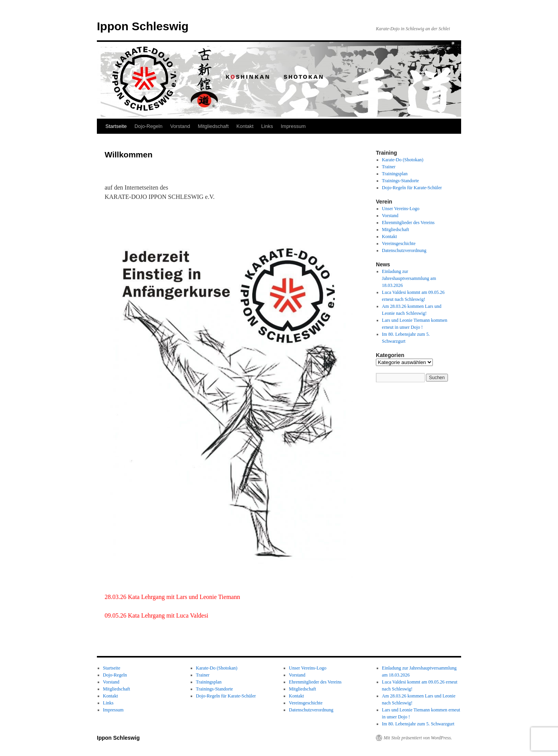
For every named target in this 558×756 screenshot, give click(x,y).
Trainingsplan (395, 174)
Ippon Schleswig (143, 26)
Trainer (389, 167)
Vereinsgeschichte (399, 243)
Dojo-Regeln (148, 126)
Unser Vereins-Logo (401, 209)
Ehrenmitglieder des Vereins (408, 223)
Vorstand (180, 126)
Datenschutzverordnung (404, 250)
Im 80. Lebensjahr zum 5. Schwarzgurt (418, 724)
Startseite (116, 126)
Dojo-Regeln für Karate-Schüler (412, 188)
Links (267, 126)
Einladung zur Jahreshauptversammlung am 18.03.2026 (409, 278)
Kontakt (245, 126)
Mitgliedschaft (213, 126)
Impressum (293, 126)
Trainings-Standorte (401, 181)
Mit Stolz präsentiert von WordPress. (418, 738)
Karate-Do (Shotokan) (403, 160)
